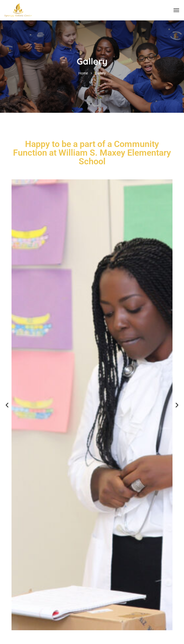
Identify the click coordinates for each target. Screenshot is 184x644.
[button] (7, 405)
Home (83, 73)
